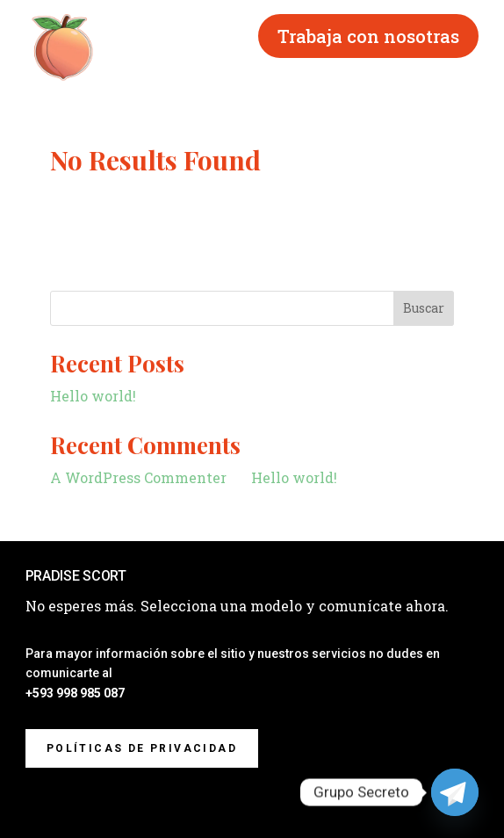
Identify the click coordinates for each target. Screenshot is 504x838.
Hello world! (93, 396)
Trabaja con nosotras (368, 36)
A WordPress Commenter (138, 477)
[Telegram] (455, 792)
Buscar (424, 308)
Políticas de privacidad (142, 748)
